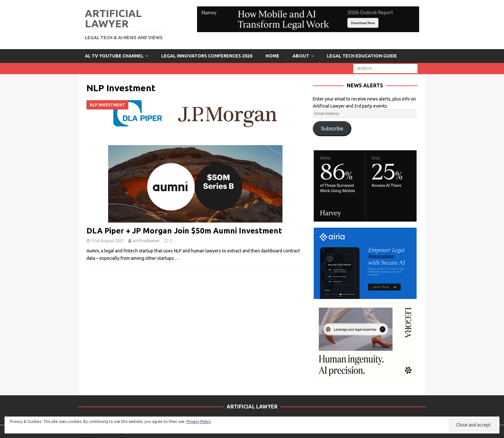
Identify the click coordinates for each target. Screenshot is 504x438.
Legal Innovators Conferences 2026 (207, 56)
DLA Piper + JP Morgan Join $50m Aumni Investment (184, 231)
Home (272, 56)
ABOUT (301, 56)
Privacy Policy (199, 421)
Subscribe (332, 129)
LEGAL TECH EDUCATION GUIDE (362, 56)
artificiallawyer (146, 241)
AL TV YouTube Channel (114, 56)
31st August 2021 (108, 241)
